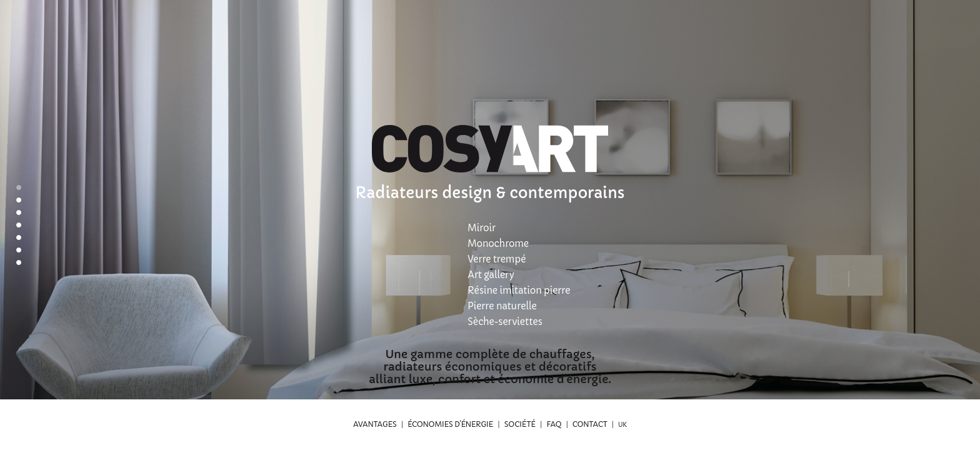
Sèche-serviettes (505, 322)
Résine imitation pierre (519, 290)
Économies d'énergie (450, 424)
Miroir (482, 228)
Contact (590, 424)
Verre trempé (497, 259)
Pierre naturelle (502, 306)
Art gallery (491, 275)
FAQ (554, 424)
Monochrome (498, 243)
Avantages (375, 424)
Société (520, 424)
